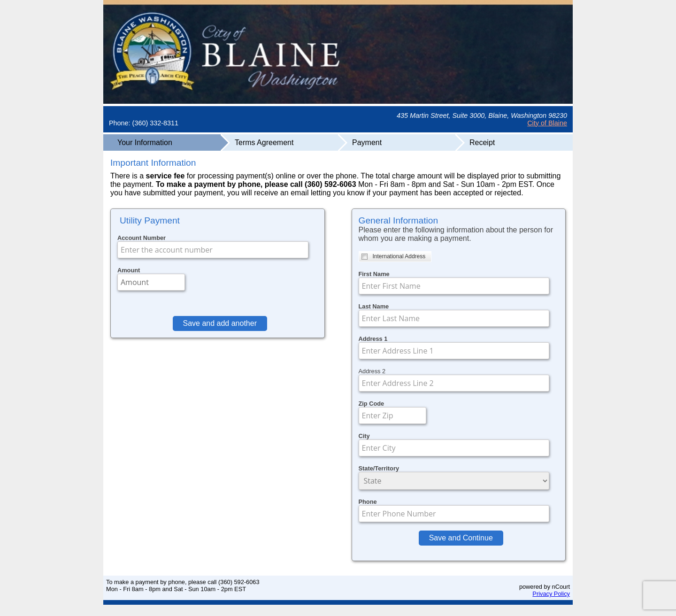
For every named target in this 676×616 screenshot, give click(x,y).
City (364, 436)
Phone (368, 502)
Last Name (374, 306)
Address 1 (373, 339)
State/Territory (379, 468)
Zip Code (372, 404)
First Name (374, 274)
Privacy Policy (551, 594)
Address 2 (372, 371)
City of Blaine (547, 123)
